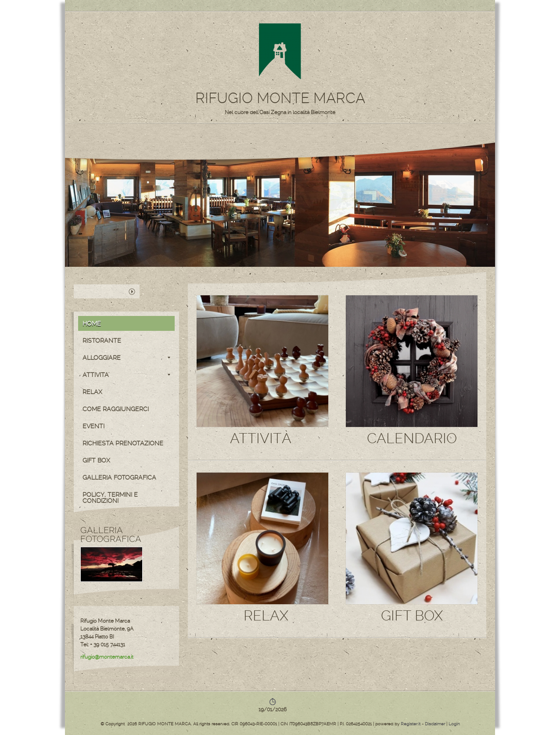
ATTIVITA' (126, 375)
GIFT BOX (96, 460)
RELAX (92, 392)
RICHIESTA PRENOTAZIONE (123, 443)
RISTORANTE (102, 341)
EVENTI (93, 426)
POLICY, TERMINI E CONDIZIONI (110, 498)
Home (92, 323)
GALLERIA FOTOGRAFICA (119, 477)
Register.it (411, 724)
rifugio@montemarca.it (107, 657)
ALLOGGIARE (126, 358)
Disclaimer (435, 724)
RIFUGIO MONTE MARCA (280, 98)
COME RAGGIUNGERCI (116, 409)
